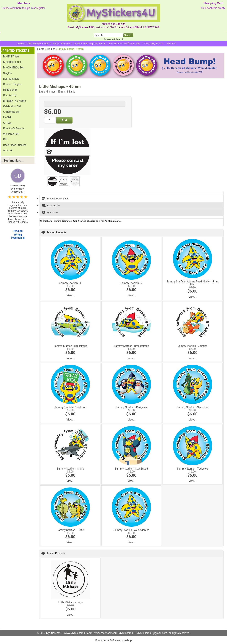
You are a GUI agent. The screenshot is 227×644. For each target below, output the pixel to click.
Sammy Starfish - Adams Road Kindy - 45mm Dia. (193, 283)
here (19, 8)
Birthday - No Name (14, 101)
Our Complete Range (38, 44)
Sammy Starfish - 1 (70, 283)
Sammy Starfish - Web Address (131, 530)
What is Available (61, 44)
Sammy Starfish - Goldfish (192, 346)
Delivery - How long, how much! (89, 44)
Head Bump (10, 90)
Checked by (10, 95)
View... (70, 295)
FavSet (7, 117)
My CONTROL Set (13, 68)
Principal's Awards (14, 128)
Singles (7, 73)
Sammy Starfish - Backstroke (70, 346)
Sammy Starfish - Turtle (70, 530)
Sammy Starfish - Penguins (131, 407)
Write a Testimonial (18, 236)
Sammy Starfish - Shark (70, 469)
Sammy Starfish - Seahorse (193, 407)
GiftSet (7, 123)
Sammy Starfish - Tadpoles (193, 469)
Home (21, 44)
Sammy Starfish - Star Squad (131, 469)
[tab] (131, 199)
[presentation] (131, 199)
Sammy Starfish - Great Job (70, 407)
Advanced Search (113, 39)
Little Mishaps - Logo (70, 602)
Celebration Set (12, 106)
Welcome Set (11, 134)
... (24, 222)
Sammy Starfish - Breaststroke (131, 346)
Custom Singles (12, 84)
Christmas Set (11, 112)
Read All (18, 231)
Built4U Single (11, 79)
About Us (172, 44)
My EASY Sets (11, 57)
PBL (5, 139)
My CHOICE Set (12, 62)
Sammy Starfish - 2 (131, 283)
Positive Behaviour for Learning (124, 44)
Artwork (8, 150)
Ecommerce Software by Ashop (113, 640)
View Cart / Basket (153, 44)
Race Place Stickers (15, 145)
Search (128, 35)
